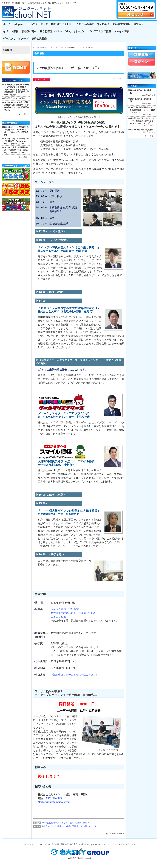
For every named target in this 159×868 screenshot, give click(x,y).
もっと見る (23, 114)
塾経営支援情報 (122, 24)
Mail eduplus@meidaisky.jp (54, 802)
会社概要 (55, 844)
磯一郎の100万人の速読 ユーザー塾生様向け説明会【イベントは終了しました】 (142, 121)
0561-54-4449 (54, 798)
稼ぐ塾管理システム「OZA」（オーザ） (62, 31)
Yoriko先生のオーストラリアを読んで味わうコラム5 (65, 823)
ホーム (7, 24)
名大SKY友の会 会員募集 (142, 130)
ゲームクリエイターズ (16, 39)
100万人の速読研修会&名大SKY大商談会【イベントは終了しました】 (143, 110)
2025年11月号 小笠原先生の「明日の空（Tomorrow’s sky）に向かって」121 (16, 150)
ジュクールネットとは (41, 844)
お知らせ (139, 24)
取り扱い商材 (29, 31)
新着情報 (43, 47)
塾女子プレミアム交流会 (15, 98)
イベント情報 (11, 31)
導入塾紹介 (103, 24)
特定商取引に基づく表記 (80, 844)
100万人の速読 (85, 24)
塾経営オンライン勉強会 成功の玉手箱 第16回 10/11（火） (71, 826)
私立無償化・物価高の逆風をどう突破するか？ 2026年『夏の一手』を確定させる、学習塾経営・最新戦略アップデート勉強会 (17, 90)
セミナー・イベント (55, 47)
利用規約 (65, 844)
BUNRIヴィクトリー (63, 24)
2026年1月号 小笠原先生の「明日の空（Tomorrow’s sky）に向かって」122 (16, 141)
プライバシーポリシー (102, 844)
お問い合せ (130, 844)
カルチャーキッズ (38, 24)
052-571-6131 (59, 617)
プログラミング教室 (100, 31)
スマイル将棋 (122, 31)
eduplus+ (19, 24)
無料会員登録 (39, 39)
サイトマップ (118, 844)
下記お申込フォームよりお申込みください (75, 675)
